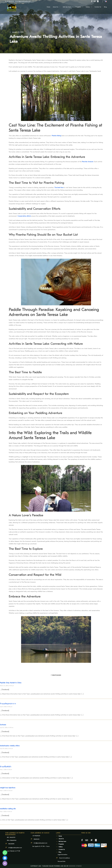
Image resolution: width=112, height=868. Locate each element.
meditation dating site (8, 809)
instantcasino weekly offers (10, 746)
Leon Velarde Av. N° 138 (13, 851)
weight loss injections (8, 788)
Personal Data (62, 861)
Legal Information (63, 855)
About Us (56, 7)
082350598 (11, 844)
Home (49, 7)
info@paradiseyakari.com (15, 848)
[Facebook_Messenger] (5, 858)
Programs (78, 7)
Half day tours (67, 7)
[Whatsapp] (5, 853)
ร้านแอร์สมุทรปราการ (8, 704)
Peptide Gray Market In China (11, 683)
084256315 (37, 839)
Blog (105, 7)
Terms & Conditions (64, 858)
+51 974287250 (36, 836)
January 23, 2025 (18, 32)
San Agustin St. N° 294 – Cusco (41, 846)
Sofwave (3, 725)
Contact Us (98, 7)
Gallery (88, 7)
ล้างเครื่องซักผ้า (6, 767)
